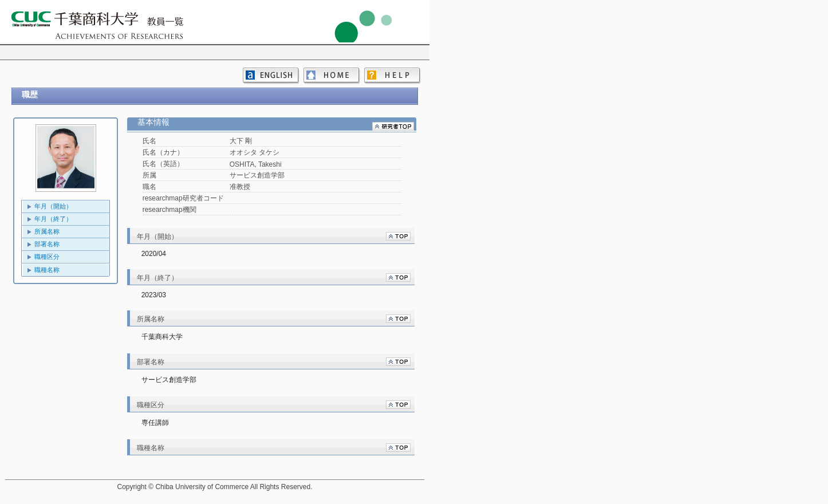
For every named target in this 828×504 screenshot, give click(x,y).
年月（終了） (53, 219)
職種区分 (47, 257)
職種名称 (47, 270)
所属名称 (47, 231)
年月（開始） (53, 206)
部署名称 (47, 244)
